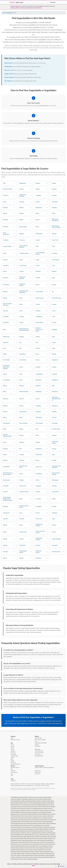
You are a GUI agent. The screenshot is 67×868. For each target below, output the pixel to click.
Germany (26, 818)
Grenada (50, 818)
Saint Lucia (37, 842)
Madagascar (31, 829)
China (19, 808)
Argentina (31, 799)
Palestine (30, 838)
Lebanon (28, 827)
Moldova (24, 833)
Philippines (14, 840)
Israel (34, 823)
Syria (29, 852)
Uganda (27, 855)
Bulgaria (40, 805)
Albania (22, 797)
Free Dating (38, 785)
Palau (25, 838)
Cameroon (19, 807)
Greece (40, 818)
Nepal (26, 835)
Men (12, 774)
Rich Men (13, 784)
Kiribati (16, 825)
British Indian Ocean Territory (19, 805)
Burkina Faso (46, 805)
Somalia (27, 848)
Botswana (40, 803)
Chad (12, 808)
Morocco (46, 833)
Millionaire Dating (45, 784)
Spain (22, 850)
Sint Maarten (43, 835)
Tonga (23, 853)
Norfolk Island (38, 837)
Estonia (27, 814)
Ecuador (40, 812)
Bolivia (22, 803)
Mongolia (34, 833)
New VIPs (13, 771)
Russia (52, 840)
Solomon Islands (20, 848)
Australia (45, 799)
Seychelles (33, 846)
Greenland (45, 818)
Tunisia (38, 853)
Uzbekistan (19, 857)
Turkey (42, 853)
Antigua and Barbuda (22, 799)
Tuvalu (23, 855)
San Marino (36, 844)
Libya (41, 827)
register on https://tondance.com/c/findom (31, 8)
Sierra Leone (39, 846)
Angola (45, 797)
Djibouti (18, 812)
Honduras (39, 822)
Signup (18, 2)
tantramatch (38, 754)
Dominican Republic (32, 812)
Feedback (61, 866)
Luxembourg (14, 829)
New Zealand (14, 837)
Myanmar (13, 835)
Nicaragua (21, 837)
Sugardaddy (10, 13)
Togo (15, 853)
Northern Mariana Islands (49, 837)
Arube (41, 799)
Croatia (41, 810)
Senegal (17, 846)
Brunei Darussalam (32, 805)
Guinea (29, 820)
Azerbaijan (14, 801)
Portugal (28, 840)
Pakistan (21, 838)
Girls (12, 776)
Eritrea (23, 814)
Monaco (29, 833)
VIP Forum (13, 762)
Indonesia (20, 823)
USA (12, 797)
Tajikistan (37, 852)
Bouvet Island (47, 803)
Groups (12, 750)
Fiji (12, 816)
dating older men (30, 785)
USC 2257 (37, 774)
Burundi (52, 805)
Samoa (31, 844)
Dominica (23, 812)
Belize (49, 801)
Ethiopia (31, 814)
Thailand (47, 852)
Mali (50, 829)
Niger (25, 837)
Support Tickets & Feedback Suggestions (44, 767)
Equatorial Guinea (16, 814)
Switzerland (24, 852)
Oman (17, 838)
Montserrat (40, 833)
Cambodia (14, 807)
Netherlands (31, 835)
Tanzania (42, 852)
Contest (13, 746)
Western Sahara (19, 859)
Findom (43, 785)
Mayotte (40, 831)
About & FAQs (38, 738)
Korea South (29, 825)
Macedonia (25, 829)
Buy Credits (17, 740)
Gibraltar (35, 818)
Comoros (50, 808)
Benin (52, 801)
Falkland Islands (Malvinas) (41, 814)
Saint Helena (19, 842)
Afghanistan (17, 797)
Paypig (47, 785)
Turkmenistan (48, 853)
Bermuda (13, 803)
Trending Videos (15, 756)
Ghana (31, 818)
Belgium (45, 801)
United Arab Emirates (40, 855)
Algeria (26, 797)
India (16, 823)
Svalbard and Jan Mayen (44, 850)
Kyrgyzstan (40, 825)
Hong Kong (45, 822)
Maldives (47, 829)
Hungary (51, 822)
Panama (34, 838)
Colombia (45, 808)
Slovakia (51, 846)
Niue (33, 837)
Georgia (21, 818)
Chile (15, 808)
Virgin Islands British (44, 857)
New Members (14, 772)
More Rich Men (24, 784)
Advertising (38, 746)
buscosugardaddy (39, 756)
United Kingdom (50, 855)
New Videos (14, 754)
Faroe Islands (52, 814)
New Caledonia (51, 835)
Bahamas (19, 801)
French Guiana (25, 816)
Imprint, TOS (38, 771)
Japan (44, 823)
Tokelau (19, 853)
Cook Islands (22, 810)
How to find (31, 784)
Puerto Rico (33, 840)
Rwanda (13, 842)
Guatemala (24, 820)
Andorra (40, 797)
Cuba (45, 810)
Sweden (19, 852)
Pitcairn (19, 840)
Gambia (17, 818)
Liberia (37, 827)
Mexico (44, 831)
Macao (20, 829)
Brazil (52, 803)
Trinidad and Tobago (30, 853)
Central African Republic (49, 807)
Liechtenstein (46, 827)
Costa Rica (28, 810)
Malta (53, 829)
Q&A (12, 759)
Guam (19, 820)
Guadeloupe (14, 820)
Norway (13, 838)
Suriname (35, 850)
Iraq (27, 823)
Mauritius (35, 831)
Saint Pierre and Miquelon (47, 842)
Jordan (48, 823)
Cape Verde (30, 807)
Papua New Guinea (42, 838)
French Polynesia (34, 816)
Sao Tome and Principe (46, 844)
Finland (15, 816)
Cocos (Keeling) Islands (36, 808)
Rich (12, 769)
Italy (36, 823)
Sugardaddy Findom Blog (41, 743)
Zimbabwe (35, 859)
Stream (12, 748)
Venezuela (30, 857)
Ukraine (31, 855)
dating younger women (20, 785)
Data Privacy (38, 772)
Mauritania (29, 831)
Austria (50, 799)
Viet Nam (35, 857)
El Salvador (48, 812)
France (19, 816)
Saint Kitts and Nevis (28, 842)
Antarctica (14, 799)
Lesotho (33, 827)
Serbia (21, 846)
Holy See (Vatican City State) (28, 822)
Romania (47, 840)
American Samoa (33, 797)
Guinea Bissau (35, 820)
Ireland (30, 823)
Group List (13, 753)
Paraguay (50, 838)
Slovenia (13, 848)
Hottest (13, 761)
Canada (25, 807)
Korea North (22, 825)
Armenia (36, 799)
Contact (37, 744)
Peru (54, 838)
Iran (24, 823)
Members (13, 751)
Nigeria (29, 837)
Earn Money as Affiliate (40, 740)
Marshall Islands (15, 831)
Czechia (53, 810)
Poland (23, 840)
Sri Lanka (26, 850)
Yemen (26, 859)
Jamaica (40, 823)
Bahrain (24, 801)
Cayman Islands (38, 807)
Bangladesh (30, 801)
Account (53, 2)
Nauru (23, 835)
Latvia (24, 827)
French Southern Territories (46, 816)
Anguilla (49, 797)
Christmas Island (25, 808)
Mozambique (52, 833)
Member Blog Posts (15, 764)
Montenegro (26, 846)
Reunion (42, 840)
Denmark (13, 812)
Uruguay (13, 857)
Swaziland (14, 852)
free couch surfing (39, 753)
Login (22, 2)
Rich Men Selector (15, 767)
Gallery (12, 758)
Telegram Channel (15, 6)
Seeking (17, 784)
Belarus (40, 801)
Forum (12, 745)
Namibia (18, 835)
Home (4, 13)
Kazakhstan (53, 823)
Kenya (12, 825)
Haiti (45, 820)
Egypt (44, 812)
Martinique (23, 831)
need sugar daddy (39, 751)
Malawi (37, 829)
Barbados (36, 801)
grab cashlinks (16, 8)
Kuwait (35, 825)
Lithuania (53, 827)
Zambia (30, 859)
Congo (13, 810)
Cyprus (48, 810)
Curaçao (37, 835)
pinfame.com (43, 6)
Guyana (41, 820)
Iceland (13, 823)
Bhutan (18, 803)
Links (36, 741)
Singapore (45, 846)
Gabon (13, 818)
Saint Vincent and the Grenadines (20, 844)
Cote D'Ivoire (35, 810)
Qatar (38, 840)
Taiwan (33, 852)
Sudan (31, 850)
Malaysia (41, 829)
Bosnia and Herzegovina (31, 803)
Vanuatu (24, 857)
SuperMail (13, 781)
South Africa (33, 848)
